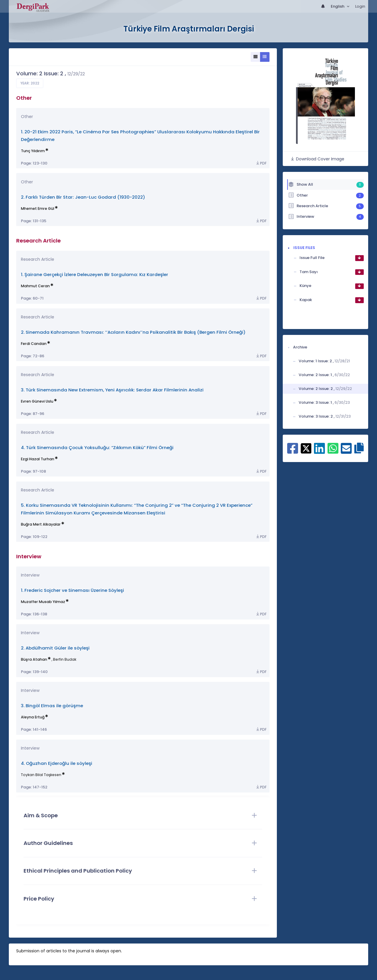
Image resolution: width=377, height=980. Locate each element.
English (338, 6)
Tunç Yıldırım (33, 151)
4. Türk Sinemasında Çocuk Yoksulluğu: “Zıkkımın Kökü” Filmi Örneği (97, 447)
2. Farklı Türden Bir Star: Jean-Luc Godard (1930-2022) (83, 197)
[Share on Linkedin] (319, 451)
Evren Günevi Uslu (37, 401)
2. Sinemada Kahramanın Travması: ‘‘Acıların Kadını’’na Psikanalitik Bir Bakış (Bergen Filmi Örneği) (133, 332)
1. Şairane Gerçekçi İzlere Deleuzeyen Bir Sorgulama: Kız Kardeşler (95, 274)
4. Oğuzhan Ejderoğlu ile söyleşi (57, 763)
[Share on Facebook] (293, 451)
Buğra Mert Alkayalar (41, 524)
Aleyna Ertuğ (33, 717)
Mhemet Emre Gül (38, 209)
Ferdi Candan (34, 344)
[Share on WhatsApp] (333, 451)
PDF (261, 163)
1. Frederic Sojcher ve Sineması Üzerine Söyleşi (72, 590)
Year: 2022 (30, 83)
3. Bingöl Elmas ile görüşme (52, 706)
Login (360, 6)
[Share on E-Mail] (346, 451)
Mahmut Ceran (35, 286)
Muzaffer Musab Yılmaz (43, 602)
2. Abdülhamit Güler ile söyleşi (55, 648)
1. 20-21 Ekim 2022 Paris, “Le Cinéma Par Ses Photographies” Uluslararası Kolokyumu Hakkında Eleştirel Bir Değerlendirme (140, 136)
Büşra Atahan (34, 659)
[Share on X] (306, 448)
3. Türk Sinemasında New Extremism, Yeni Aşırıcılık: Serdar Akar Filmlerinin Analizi (112, 390)
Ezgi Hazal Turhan (38, 459)
